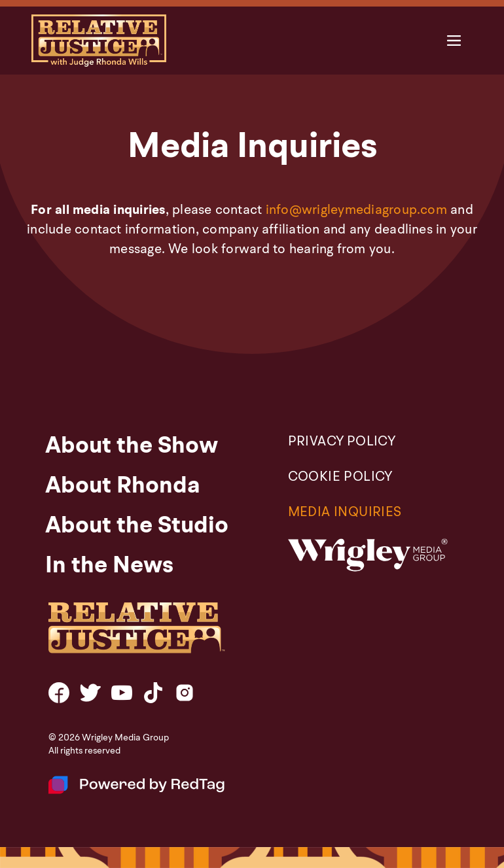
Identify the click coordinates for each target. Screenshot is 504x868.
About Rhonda (123, 487)
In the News (109, 566)
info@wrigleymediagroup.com (356, 211)
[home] (99, 41)
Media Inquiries (345, 513)
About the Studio (137, 527)
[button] (454, 41)
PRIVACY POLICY (342, 442)
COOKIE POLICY (340, 477)
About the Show (132, 447)
